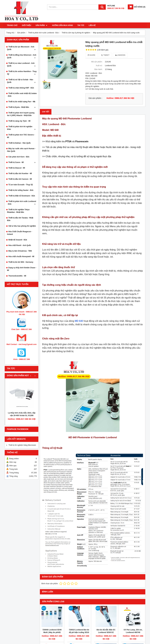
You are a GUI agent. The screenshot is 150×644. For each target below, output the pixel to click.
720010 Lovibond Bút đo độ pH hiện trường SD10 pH (79, 632)
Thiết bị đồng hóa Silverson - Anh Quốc (22, 56)
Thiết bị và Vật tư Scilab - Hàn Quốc (22, 81)
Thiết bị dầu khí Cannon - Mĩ (20, 179)
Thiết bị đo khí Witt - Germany (21, 262)
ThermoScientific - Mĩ (17, 276)
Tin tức (80, 25)
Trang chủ (12, 25)
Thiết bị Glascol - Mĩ (17, 168)
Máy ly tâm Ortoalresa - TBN (20, 251)
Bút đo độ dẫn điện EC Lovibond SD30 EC (106, 631)
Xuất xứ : (99, 66)
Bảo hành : (99, 69)
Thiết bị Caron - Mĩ (22, 162)
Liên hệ (92, 25)
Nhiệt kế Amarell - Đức (18, 240)
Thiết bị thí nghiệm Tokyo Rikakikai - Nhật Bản (18, 211)
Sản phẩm (41, 25)
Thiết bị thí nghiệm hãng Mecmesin (22, 445)
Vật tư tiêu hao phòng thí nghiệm (22, 226)
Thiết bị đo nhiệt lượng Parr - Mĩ (22, 102)
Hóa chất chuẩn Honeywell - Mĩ (21, 257)
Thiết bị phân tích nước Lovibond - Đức (22, 203)
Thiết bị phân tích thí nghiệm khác (22, 128)
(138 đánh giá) (103, 50)
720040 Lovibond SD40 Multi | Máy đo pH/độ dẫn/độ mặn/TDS (52, 632)
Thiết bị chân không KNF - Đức (21, 88)
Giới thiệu (26, 25)
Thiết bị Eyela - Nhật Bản (22, 107)
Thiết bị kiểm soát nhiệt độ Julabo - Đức (22, 95)
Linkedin (120, 55)
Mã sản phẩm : (97, 62)
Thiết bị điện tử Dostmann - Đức (22, 196)
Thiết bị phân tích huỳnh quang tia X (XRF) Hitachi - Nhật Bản (21, 114)
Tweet (105, 55)
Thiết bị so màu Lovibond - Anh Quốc (22, 65)
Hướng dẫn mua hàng (62, 25)
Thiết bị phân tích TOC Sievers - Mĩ (21, 136)
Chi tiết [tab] (46, 112)
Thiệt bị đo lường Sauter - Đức (21, 190)
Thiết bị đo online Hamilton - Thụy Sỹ (22, 73)
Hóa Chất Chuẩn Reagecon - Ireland (20, 233)
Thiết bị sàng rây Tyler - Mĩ (19, 121)
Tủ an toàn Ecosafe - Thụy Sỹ (21, 185)
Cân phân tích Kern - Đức (19, 157)
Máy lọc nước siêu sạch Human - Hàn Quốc (21, 150)
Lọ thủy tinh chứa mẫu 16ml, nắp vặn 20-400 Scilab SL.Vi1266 (22, 414)
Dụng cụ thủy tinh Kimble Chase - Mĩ (22, 269)
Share (92, 55)
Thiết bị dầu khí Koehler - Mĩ (20, 174)
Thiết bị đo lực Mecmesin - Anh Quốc (22, 48)
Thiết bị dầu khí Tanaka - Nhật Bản (20, 219)
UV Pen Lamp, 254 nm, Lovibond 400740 (133, 631)
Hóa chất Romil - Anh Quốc (20, 245)
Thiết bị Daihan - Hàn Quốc (20, 143)
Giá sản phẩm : (95, 98)
